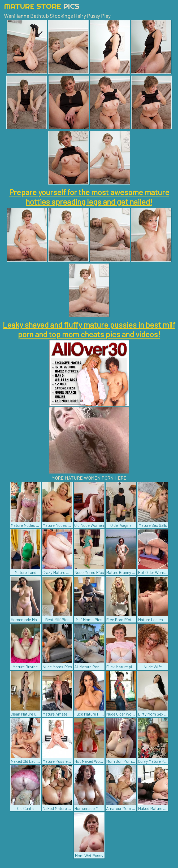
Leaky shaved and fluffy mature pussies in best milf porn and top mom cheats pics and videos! (89, 329)
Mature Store (42, 6)
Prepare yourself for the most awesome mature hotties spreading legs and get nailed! (89, 197)
